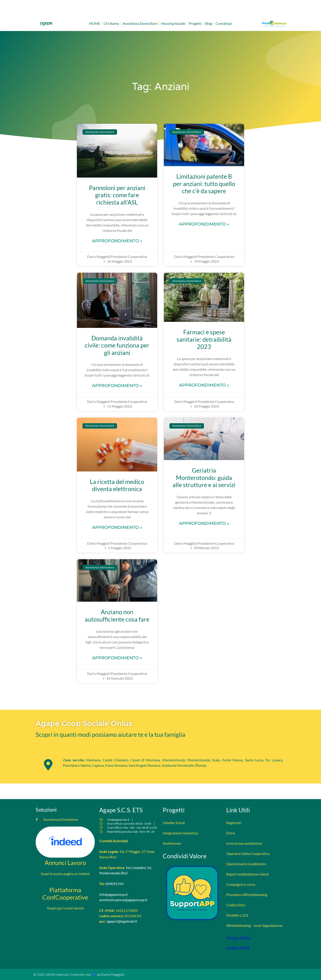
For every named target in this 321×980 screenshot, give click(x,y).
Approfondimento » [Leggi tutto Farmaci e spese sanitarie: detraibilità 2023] (204, 385)
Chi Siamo (111, 23)
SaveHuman (172, 843)
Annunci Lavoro (65, 863)
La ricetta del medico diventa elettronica (117, 485)
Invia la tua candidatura (244, 843)
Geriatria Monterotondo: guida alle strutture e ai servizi (204, 477)
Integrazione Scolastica (180, 833)
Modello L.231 (237, 915)
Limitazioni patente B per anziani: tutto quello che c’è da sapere (204, 184)
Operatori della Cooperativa (248, 853)
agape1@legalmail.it (122, 921)
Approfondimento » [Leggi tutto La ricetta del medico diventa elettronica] (117, 527)
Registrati (234, 823)
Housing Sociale (173, 23)
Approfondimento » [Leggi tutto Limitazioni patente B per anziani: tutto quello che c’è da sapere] (204, 224)
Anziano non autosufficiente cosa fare (117, 616)
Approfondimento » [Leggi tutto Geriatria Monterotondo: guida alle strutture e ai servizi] (204, 523)
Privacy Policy (238, 938)
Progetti (195, 23)
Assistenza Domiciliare (140, 23)
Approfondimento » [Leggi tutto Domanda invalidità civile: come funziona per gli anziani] (117, 385)
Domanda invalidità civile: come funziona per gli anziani (117, 345)
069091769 (114, 884)
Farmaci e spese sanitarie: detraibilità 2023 (204, 339)
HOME (95, 23)
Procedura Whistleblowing (247, 895)
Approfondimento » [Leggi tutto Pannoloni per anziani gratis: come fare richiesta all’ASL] (117, 241)
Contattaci (224, 23)
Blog (209, 23)
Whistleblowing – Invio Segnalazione (254, 925)
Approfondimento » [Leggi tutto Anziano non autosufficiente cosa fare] (117, 658)
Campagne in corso (241, 884)
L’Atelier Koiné (174, 823)
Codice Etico (236, 905)
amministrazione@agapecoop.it (123, 900)
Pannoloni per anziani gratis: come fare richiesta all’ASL (117, 195)
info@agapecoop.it (113, 894)
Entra (230, 833)
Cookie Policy (238, 948)
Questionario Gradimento (246, 864)
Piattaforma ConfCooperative (65, 894)
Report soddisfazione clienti (248, 874)
